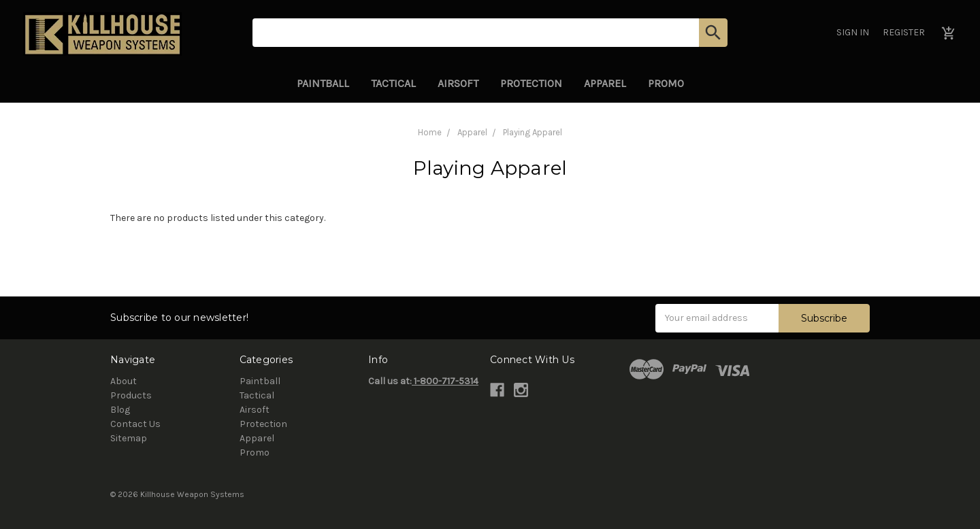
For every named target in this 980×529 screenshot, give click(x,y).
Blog (120, 410)
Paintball (323, 83)
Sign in (853, 32)
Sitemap (129, 438)
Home (430, 132)
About (124, 381)
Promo (666, 83)
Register (904, 32)
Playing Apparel (533, 132)
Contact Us (135, 424)
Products (131, 395)
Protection (531, 83)
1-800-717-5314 (445, 381)
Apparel (605, 83)
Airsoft (458, 83)
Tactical (393, 83)
